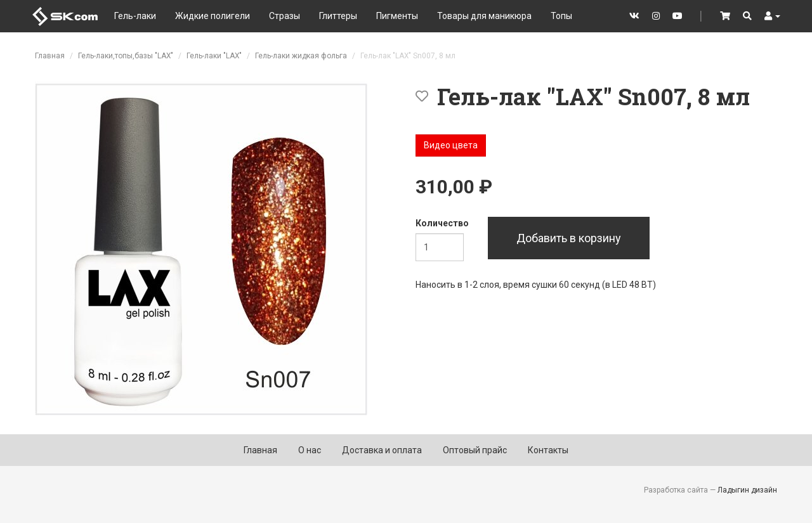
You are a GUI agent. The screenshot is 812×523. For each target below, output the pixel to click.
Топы (561, 16)
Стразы (285, 16)
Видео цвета (451, 145)
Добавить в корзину (569, 238)
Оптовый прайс (475, 450)
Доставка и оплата (382, 450)
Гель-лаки (135, 16)
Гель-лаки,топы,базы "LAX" (126, 56)
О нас (310, 450)
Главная (50, 56)
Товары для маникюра (484, 16)
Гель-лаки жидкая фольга (301, 56)
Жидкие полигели (213, 16)
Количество (442, 223)
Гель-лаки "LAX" (214, 56)
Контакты (548, 450)
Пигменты (397, 16)
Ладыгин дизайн (747, 490)
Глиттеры (338, 16)
